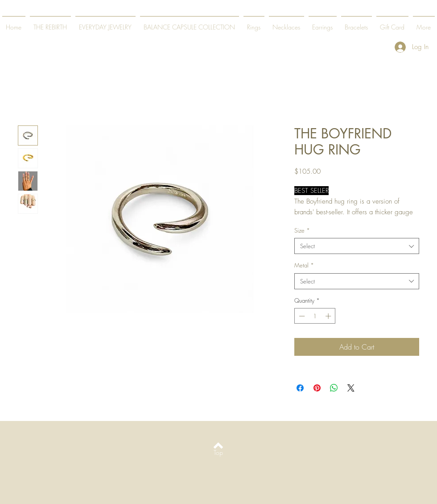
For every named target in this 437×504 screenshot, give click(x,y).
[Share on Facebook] (300, 388)
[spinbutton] (315, 316)
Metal (304, 265)
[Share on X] (351, 388)
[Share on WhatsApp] (334, 388)
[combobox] (357, 246)
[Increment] (329, 316)
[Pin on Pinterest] (317, 388)
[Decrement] (301, 316)
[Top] (218, 452)
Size (302, 230)
